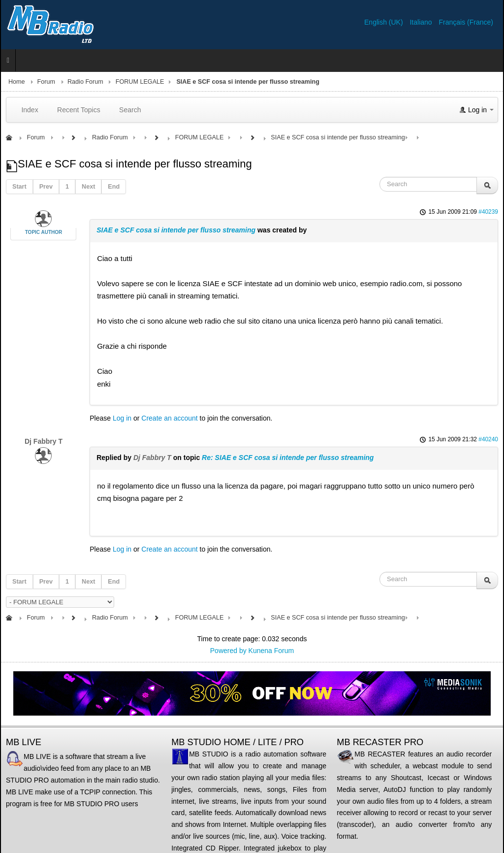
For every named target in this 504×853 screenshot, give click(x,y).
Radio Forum (85, 82)
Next (88, 187)
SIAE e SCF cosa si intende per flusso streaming (176, 230)
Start (19, 187)
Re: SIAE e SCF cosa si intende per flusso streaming (288, 458)
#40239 (488, 212)
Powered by (228, 651)
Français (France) (466, 22)
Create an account (169, 418)
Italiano (422, 22)
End (114, 187)
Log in (122, 418)
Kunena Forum (271, 651)
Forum (46, 82)
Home (17, 82)
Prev (46, 187)
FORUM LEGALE (140, 82)
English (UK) (384, 22)
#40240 (488, 439)
